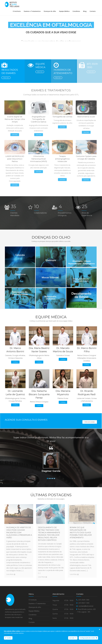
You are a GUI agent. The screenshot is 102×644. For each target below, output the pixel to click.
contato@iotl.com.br (86, 614)
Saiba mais (38, 80)
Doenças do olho (50, 11)
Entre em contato (90, 430)
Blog (85, 11)
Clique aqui (6, 86)
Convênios (76, 11)
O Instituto (17, 11)
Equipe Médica (64, 11)
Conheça (15, 370)
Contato (93, 11)
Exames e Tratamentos (32, 11)
